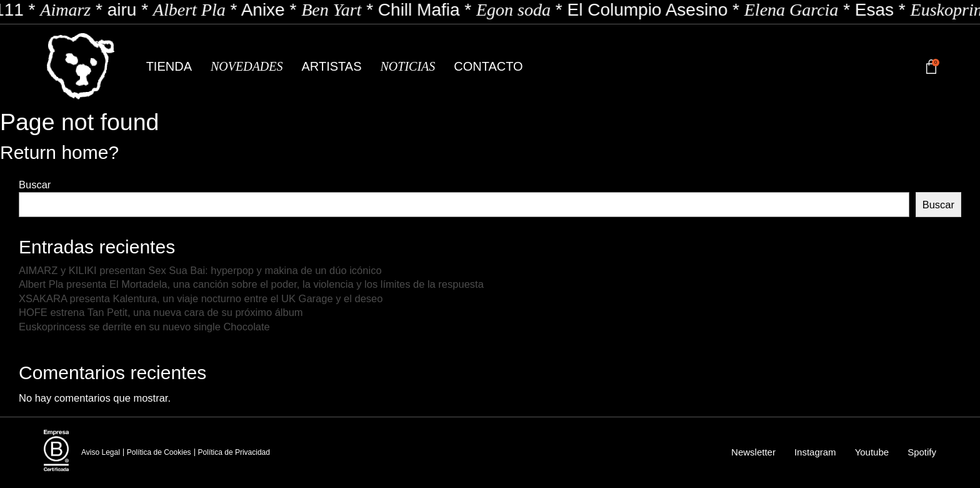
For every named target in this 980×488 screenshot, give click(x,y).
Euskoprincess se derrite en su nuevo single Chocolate (144, 327)
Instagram (815, 452)
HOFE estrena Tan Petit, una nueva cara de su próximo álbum (161, 312)
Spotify (922, 452)
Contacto (488, 66)
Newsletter (753, 452)
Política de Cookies (159, 452)
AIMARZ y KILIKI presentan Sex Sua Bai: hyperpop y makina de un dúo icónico (200, 270)
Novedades (247, 66)
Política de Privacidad (234, 452)
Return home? (59, 152)
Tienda (169, 66)
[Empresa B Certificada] (56, 450)
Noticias (407, 66)
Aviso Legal (101, 452)
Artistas (332, 66)
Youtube (872, 452)
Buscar (35, 185)
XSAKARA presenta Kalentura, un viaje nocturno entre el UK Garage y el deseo (201, 298)
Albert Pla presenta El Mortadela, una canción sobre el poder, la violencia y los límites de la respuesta (251, 284)
